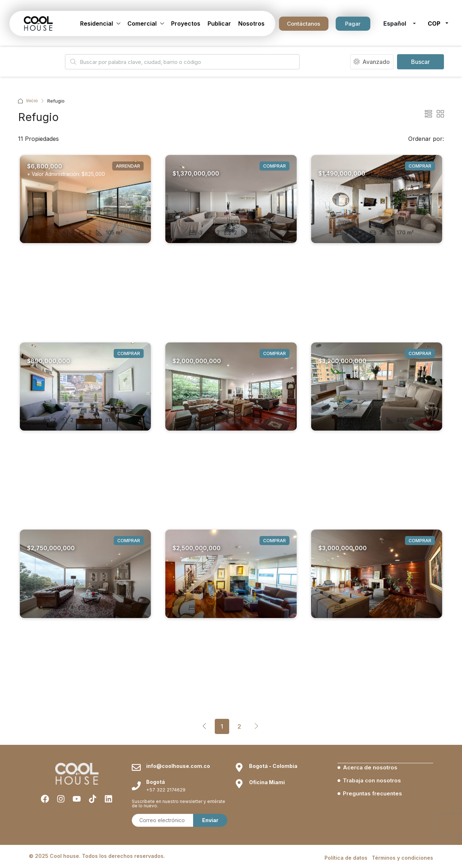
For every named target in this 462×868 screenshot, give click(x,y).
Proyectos (186, 23)
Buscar (420, 62)
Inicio (32, 101)
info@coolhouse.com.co (178, 851)
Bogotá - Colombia (273, 851)
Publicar (219, 23)
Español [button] (395, 23)
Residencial (97, 23)
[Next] (257, 726)
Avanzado (372, 62)
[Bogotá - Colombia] (239, 852)
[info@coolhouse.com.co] (136, 852)
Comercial (142, 23)
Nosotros (251, 23)
